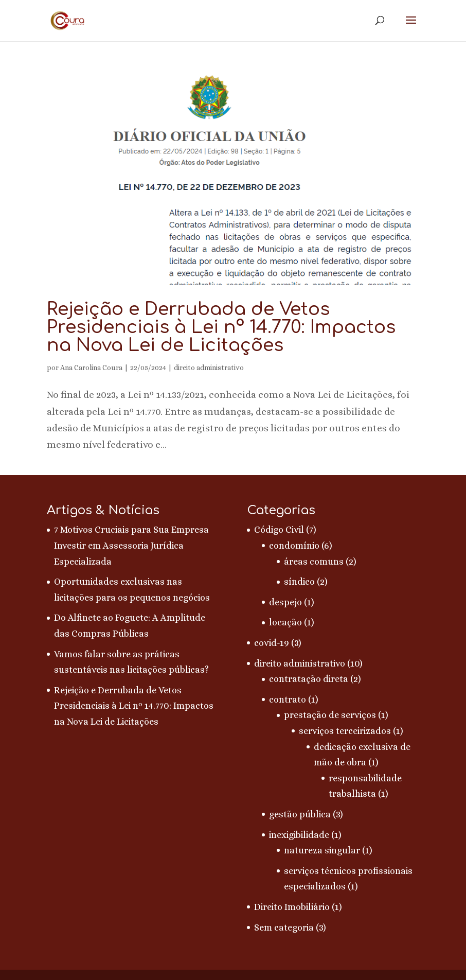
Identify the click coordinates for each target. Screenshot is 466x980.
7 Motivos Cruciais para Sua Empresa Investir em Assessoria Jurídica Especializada (131, 545)
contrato (288, 699)
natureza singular (322, 850)
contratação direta (309, 679)
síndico (299, 582)
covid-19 (272, 643)
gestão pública (300, 814)
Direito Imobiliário (292, 907)
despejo (285, 602)
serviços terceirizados (345, 731)
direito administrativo (209, 367)
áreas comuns (314, 562)
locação (285, 622)
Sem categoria (284, 927)
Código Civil (279, 530)
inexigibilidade (299, 835)
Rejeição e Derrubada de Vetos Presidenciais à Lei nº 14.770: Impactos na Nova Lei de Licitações (221, 327)
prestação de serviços (330, 715)
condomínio (294, 546)
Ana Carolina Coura (91, 367)
